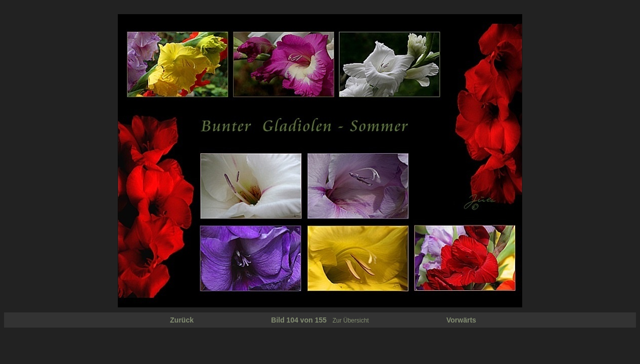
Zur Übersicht (351, 321)
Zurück (182, 320)
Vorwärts (461, 320)
